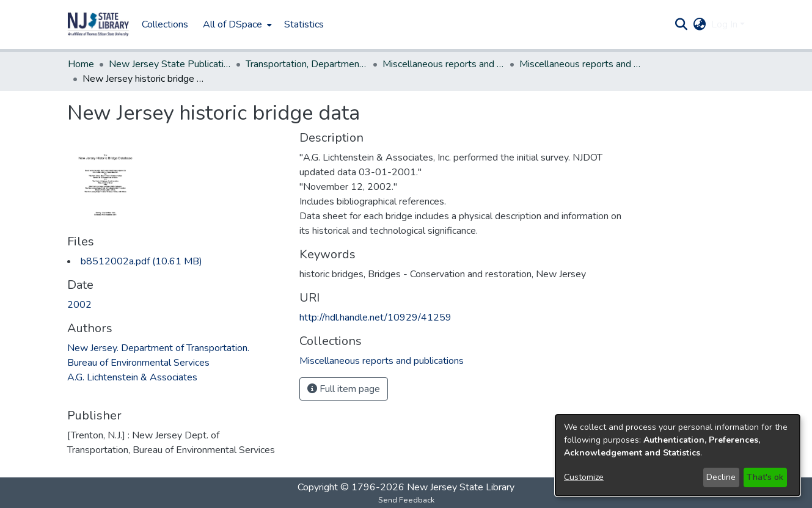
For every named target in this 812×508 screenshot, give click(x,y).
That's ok (765, 477)
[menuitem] (236, 24)
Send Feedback (406, 500)
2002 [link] (79, 305)
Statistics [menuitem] (304, 24)
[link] (141, 261)
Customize (584, 477)
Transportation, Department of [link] (307, 64)
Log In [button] (726, 24)
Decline (721, 477)
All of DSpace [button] (232, 24)
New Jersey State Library (461, 487)
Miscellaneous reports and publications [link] (444, 64)
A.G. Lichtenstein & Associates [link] (132, 377)
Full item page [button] (344, 389)
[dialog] (678, 455)
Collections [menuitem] (165, 24)
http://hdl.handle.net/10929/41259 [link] (375, 317)
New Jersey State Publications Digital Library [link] (170, 64)
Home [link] (81, 64)
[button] (98, 24)
